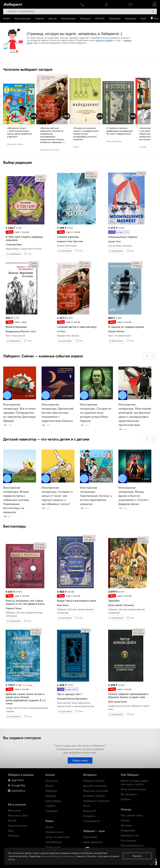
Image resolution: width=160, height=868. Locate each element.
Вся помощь (128, 840)
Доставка (127, 825)
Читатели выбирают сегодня (28, 69)
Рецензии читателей (96, 791)
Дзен (11, 831)
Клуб (143, 18)
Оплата (125, 820)
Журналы (130, 18)
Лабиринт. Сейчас (94, 781)
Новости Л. (90, 811)
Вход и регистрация (133, 789)
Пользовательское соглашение (132, 847)
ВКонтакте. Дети (18, 815)
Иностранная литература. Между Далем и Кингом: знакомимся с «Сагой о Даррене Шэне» (134, 496)
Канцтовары (68, 18)
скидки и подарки (104, 40)
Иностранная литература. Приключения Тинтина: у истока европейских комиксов (96, 496)
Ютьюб (12, 820)
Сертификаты (54, 842)
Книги (7, 18)
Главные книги (55, 832)
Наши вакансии (93, 842)
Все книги (52, 781)
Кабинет (126, 799)
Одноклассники (18, 825)
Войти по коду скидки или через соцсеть (135, 782)
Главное (40, 18)
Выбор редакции (17, 162)
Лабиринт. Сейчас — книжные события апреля (43, 356)
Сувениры (115, 18)
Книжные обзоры (94, 796)
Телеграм (14, 836)
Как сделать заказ (132, 815)
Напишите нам (130, 835)
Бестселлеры (15, 526)
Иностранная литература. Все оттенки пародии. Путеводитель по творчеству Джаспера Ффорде (19, 413)
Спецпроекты (91, 821)
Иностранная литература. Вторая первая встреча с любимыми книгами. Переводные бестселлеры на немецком (16, 500)
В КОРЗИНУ (14, 254)
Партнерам (90, 837)
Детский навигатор (95, 786)
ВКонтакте (14, 810)
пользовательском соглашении (59, 856)
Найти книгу (80, 760)
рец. (40, 177)
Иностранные (22, 18)
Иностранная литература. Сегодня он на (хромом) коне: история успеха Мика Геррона (96, 413)
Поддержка (128, 830)
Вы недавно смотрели (22, 738)
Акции (49, 827)
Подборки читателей (96, 801)
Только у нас (53, 847)
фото (41, 179)
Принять (137, 856)
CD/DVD (100, 18)
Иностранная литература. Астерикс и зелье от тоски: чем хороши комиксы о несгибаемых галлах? (57, 496)
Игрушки (85, 18)
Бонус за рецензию (57, 837)
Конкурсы (89, 816)
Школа (53, 18)
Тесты (87, 806)
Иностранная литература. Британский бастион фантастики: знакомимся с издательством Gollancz (57, 413)
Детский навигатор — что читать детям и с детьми (46, 439)
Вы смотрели (129, 794)
